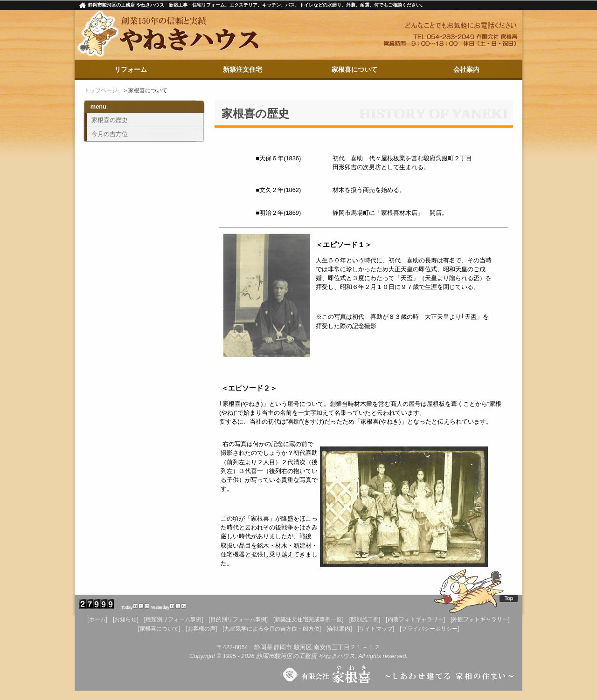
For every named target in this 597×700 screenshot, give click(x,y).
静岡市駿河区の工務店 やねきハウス (305, 656)
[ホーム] (97, 619)
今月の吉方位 (110, 134)
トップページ (101, 90)
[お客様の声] (202, 629)
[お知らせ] (126, 619)
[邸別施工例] (365, 619)
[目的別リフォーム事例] (238, 619)
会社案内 (466, 69)
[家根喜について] (159, 629)
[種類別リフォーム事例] (174, 619)
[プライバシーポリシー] (429, 629)
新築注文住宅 (243, 69)
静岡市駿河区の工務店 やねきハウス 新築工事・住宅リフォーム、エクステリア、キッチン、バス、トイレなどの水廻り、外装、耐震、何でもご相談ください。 (257, 5)
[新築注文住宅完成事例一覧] (309, 619)
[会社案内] (339, 629)
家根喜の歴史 (110, 120)
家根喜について (354, 69)
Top (509, 598)
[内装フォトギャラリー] (415, 619)
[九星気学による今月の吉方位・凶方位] (272, 629)
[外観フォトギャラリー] (480, 619)
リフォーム (131, 69)
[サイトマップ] (376, 629)
